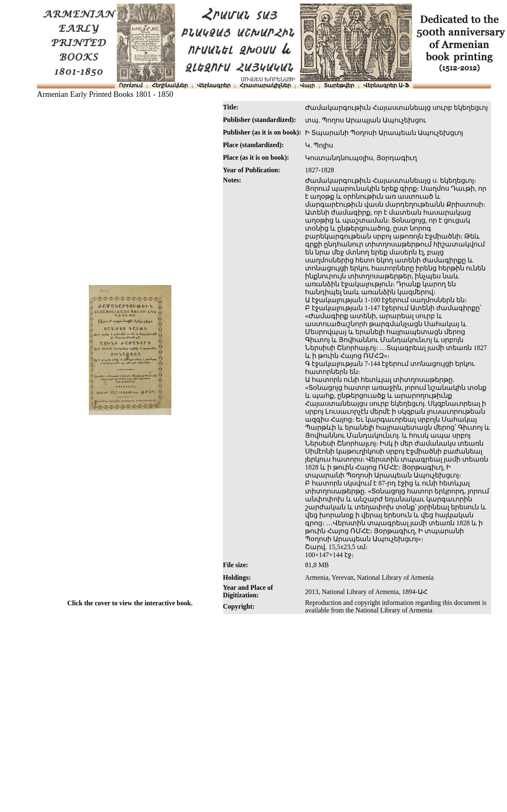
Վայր (307, 85)
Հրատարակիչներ (265, 85)
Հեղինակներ (170, 85)
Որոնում (131, 85)
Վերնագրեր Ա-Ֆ (386, 85)
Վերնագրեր (214, 85)
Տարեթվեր (339, 85)
